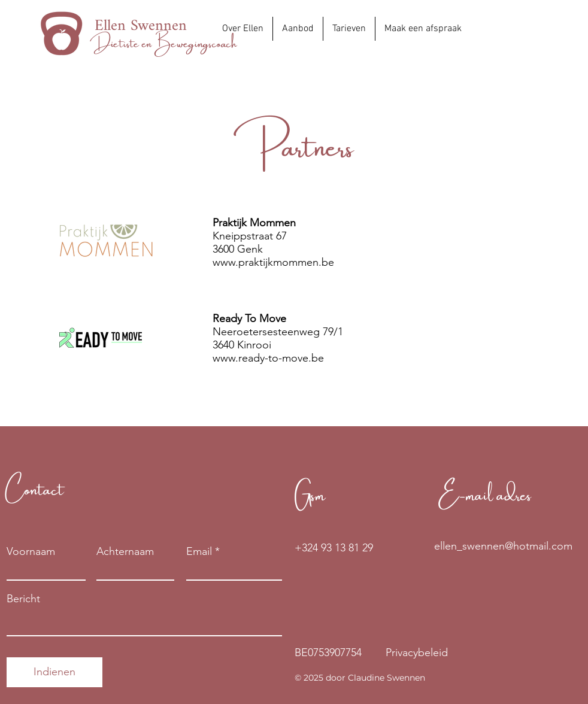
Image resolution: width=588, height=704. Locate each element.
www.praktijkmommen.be (273, 262)
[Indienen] (54, 672)
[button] (298, 29)
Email (199, 551)
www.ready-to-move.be (268, 358)
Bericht (23, 599)
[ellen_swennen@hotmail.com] (503, 546)
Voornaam (31, 551)
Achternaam (125, 551)
